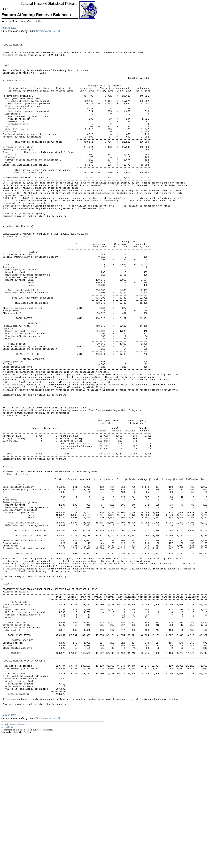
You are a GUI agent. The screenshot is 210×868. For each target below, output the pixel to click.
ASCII (57, 31)
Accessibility (7, 860)
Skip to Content (4, 19)
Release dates (9, 28)
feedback (44, 863)
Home (4, 858)
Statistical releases (17, 858)
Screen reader (44, 31)
